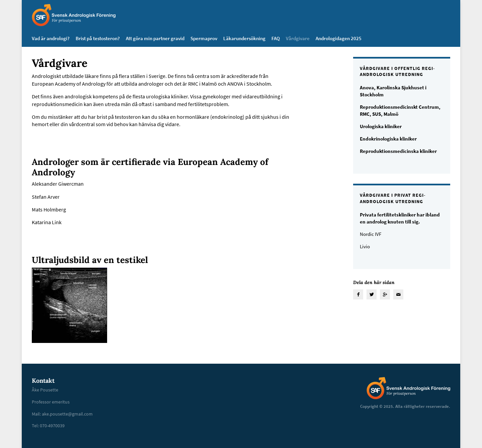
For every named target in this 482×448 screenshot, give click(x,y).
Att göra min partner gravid (155, 38)
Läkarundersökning (244, 38)
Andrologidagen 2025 (339, 38)
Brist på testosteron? (98, 38)
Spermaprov (204, 38)
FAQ (276, 38)
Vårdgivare (298, 38)
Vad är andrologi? (51, 38)
